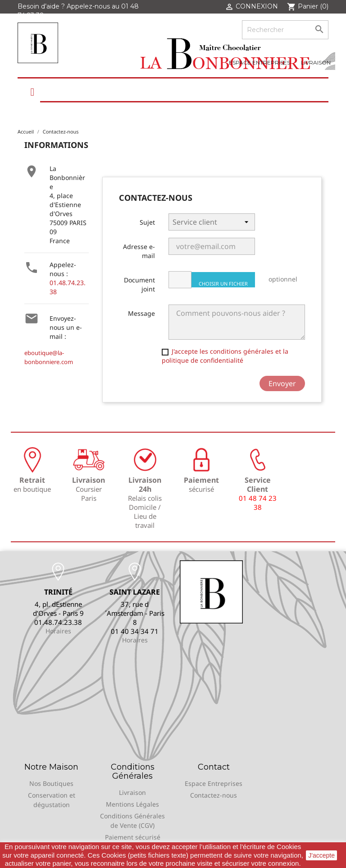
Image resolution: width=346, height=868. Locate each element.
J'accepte (321, 855)
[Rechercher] (285, 30)
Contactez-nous (214, 795)
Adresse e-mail (139, 251)
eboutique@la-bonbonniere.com (49, 357)
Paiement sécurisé (133, 837)
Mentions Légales (132, 804)
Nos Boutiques (51, 783)
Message (141, 313)
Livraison (316, 62)
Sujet (147, 222)
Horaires (58, 631)
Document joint (139, 284)
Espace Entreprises (259, 62)
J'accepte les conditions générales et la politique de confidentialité (225, 356)
